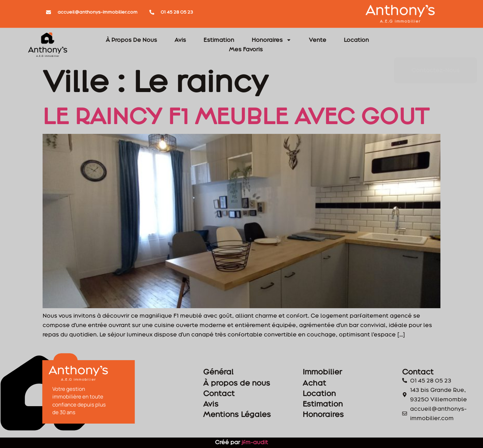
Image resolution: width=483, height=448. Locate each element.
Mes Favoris (246, 49)
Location (356, 40)
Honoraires (272, 40)
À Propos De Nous (131, 40)
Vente (318, 40)
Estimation (219, 40)
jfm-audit (254, 442)
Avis (180, 40)
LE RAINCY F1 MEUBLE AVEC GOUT (236, 116)
